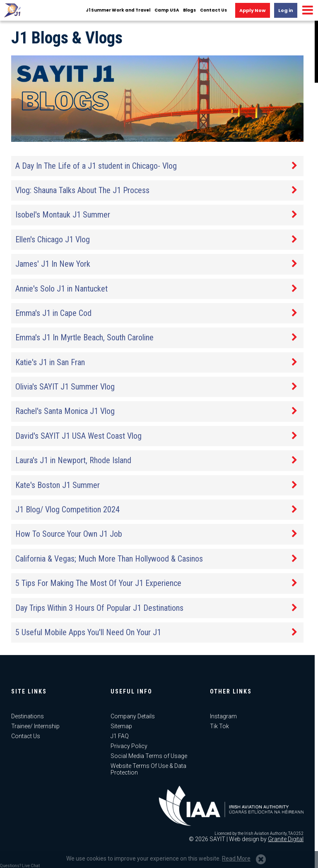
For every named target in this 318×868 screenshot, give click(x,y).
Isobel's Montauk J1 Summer (63, 215)
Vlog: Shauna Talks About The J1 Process (82, 190)
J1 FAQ (120, 736)
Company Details (133, 716)
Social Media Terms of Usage (149, 756)
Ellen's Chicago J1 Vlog (53, 239)
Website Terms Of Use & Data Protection (148, 769)
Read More (236, 858)
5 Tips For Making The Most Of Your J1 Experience (98, 583)
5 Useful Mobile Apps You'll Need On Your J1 (88, 632)
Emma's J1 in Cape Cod (53, 313)
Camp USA (167, 10)
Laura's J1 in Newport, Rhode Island (73, 460)
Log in (286, 10)
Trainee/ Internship (35, 726)
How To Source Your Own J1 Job (69, 534)
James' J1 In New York (53, 264)
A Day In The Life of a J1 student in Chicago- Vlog (96, 166)
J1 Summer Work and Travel (118, 10)
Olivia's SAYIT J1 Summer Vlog (65, 387)
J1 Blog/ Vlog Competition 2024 (67, 509)
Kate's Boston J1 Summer (58, 485)
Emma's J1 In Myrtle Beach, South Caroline (84, 337)
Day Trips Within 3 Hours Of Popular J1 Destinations (99, 608)
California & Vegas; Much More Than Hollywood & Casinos (109, 559)
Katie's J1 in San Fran (50, 362)
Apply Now (253, 10)
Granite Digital (286, 839)
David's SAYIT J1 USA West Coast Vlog (78, 436)
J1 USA (12, 10)
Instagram (223, 716)
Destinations (28, 716)
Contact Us (213, 10)
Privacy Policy (129, 746)
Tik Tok (219, 726)
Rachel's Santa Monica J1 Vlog (65, 411)
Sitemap (121, 726)
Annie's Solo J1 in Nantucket (61, 289)
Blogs (189, 10)
